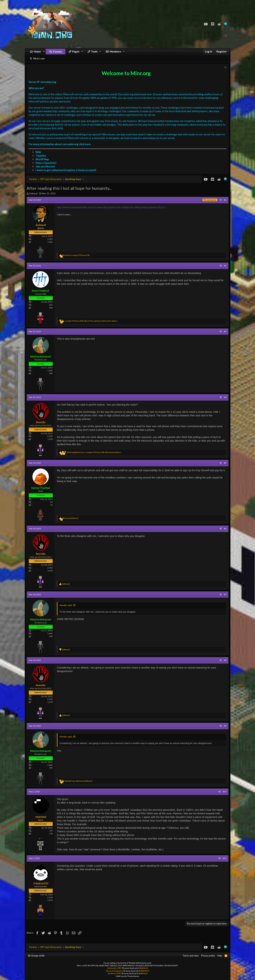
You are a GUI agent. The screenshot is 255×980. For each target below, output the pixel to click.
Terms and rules (191, 956)
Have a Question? (47, 167)
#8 (224, 664)
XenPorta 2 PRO (115, 973)
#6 (224, 533)
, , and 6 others (95, 457)
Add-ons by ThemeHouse (128, 976)
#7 (224, 599)
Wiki (39, 156)
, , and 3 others (92, 325)
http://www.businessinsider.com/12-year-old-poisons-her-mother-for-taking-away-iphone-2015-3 (112, 212)
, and (79, 785)
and (77, 259)
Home (37, 53)
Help (220, 956)
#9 (224, 730)
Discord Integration (114, 971)
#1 (224, 204)
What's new (39, 62)
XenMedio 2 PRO (115, 968)
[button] (44, 53)
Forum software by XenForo (127, 963)
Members (115, 53)
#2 (224, 270)
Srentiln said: (67, 610)
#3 (224, 336)
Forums (57, 53)
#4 (224, 401)
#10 (224, 796)
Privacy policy (208, 956)
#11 (224, 863)
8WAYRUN (144, 968)
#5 (224, 467)
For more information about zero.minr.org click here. (61, 148)
